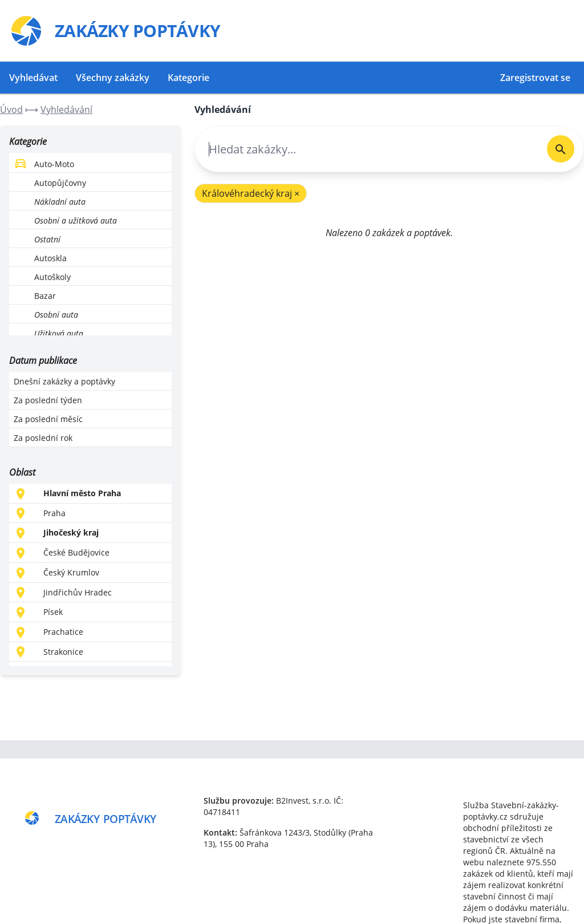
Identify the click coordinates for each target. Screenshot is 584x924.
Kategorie (188, 78)
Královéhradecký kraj (251, 193)
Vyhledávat (33, 78)
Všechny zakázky (113, 78)
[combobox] (366, 149)
